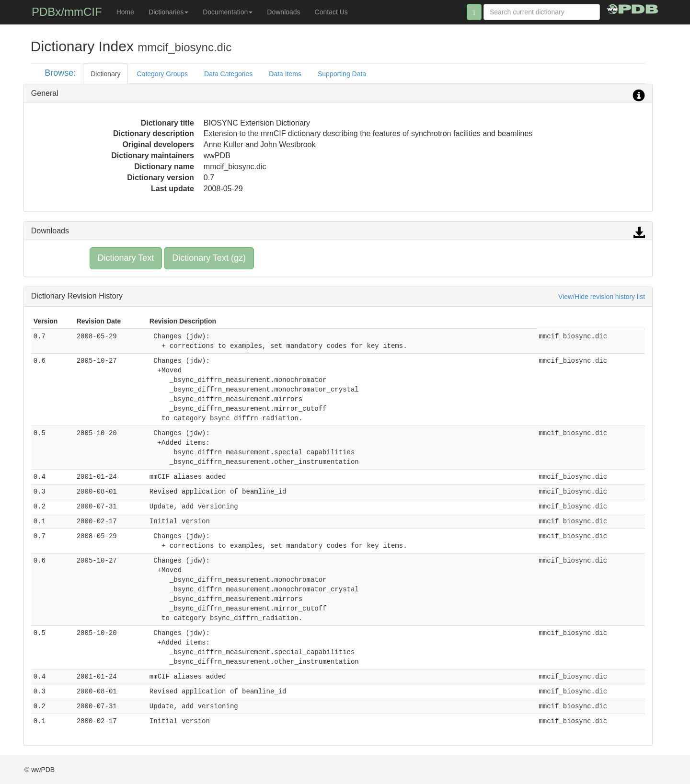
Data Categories (228, 74)
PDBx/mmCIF (67, 12)
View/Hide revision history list (602, 297)
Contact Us (331, 12)
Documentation (228, 12)
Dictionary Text (126, 258)
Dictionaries (168, 12)
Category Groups (162, 74)
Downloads (283, 12)
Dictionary (105, 74)
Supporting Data (342, 74)
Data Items (285, 74)
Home (125, 12)
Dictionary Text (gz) (209, 258)
